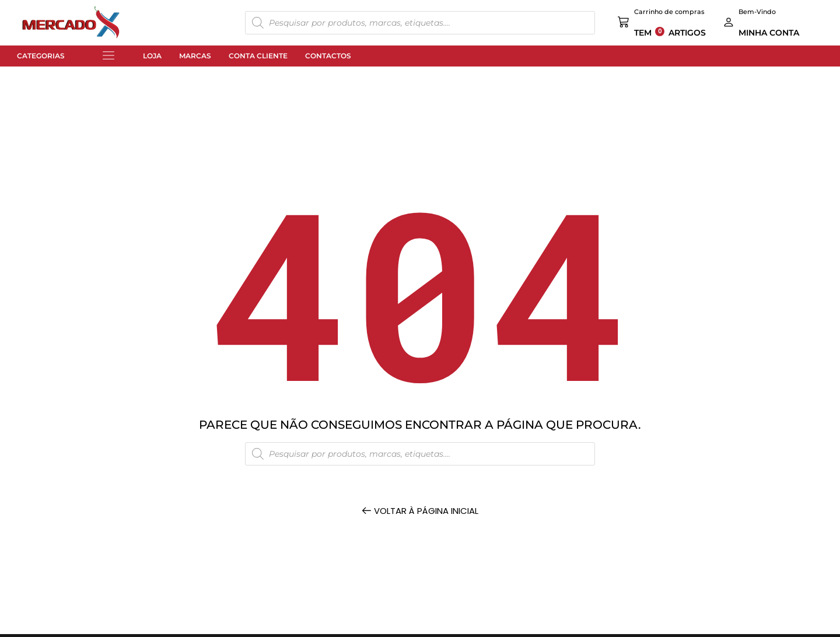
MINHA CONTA (769, 33)
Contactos (328, 56)
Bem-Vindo (757, 12)
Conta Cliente (258, 56)
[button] (108, 56)
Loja (152, 56)
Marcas (195, 56)
